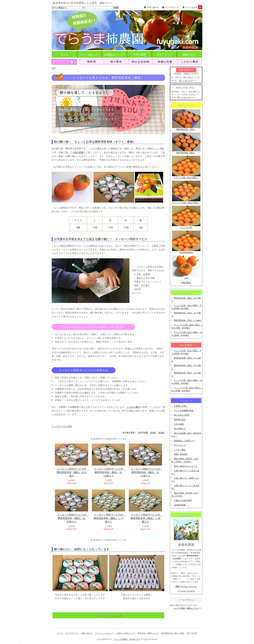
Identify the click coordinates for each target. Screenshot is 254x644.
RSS (188, 633)
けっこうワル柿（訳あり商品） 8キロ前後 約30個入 (187, 326)
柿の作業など (180, 429)
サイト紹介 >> (90, 55)
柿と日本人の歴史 (182, 415)
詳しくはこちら (186, 80)
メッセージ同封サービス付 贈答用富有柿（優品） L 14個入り (110, 518)
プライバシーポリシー (104, 633)
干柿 (186, 278)
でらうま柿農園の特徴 (184, 411)
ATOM (194, 633)
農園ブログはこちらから (186, 586)
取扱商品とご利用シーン (185, 441)
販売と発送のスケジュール (186, 466)
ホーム (65, 55)
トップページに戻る (62, 426)
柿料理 (92, 62)
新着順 (161, 433)
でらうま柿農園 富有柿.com (127, 639)
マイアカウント (172, 7)
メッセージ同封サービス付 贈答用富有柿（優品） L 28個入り (147, 518)
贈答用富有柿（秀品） (186, 129)
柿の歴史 (116, 62)
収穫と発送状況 (181, 454)
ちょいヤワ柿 (186, 228)
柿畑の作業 (165, 62)
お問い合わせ (153, 7)
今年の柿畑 (139, 55)
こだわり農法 (190, 62)
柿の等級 (79, 152)
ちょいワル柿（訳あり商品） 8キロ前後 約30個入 (186, 307)
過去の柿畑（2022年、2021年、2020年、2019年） (185, 460)
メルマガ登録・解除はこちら (186, 608)
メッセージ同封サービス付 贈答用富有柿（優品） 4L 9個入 (73, 472)
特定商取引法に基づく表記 (173, 633)
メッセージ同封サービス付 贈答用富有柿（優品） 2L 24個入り (73, 518)
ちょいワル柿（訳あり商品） (186, 178)
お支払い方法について (126, 633)
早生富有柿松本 (186, 252)
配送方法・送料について (148, 633)
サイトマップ (164, 55)
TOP (54, 68)
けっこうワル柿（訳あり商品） (186, 203)
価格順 (153, 433)
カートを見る (194, 7)
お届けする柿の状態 (183, 500)
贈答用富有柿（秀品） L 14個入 (188, 320)
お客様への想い (181, 406)
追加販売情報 (180, 505)
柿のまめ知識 (141, 62)
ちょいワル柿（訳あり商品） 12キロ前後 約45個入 (187, 334)
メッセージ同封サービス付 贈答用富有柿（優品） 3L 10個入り (110, 472)
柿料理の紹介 (180, 420)
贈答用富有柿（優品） (186, 153)
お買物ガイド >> (115, 55)
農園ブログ (189, 55)
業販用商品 (186, 283)
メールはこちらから (186, 591)
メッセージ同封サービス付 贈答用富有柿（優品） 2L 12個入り (147, 472)
